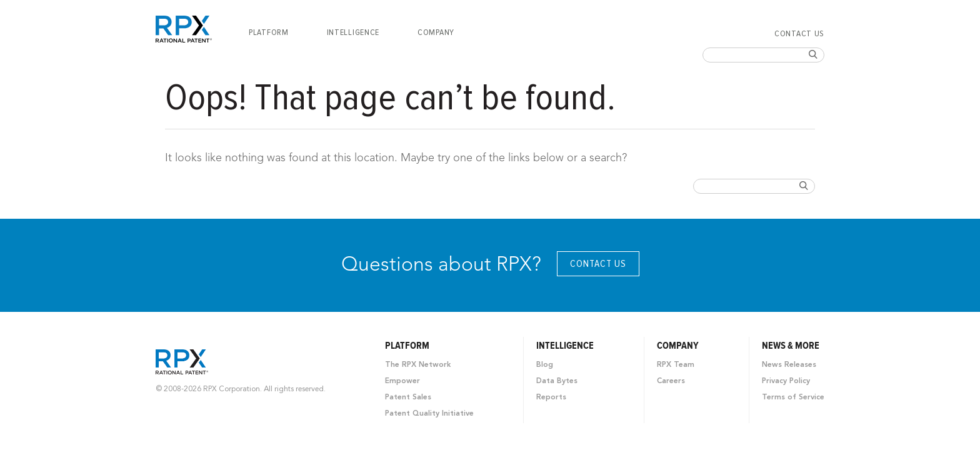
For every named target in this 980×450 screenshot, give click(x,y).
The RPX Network (418, 365)
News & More (791, 346)
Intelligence (353, 32)
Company (436, 32)
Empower (402, 381)
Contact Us (799, 34)
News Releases (789, 365)
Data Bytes (557, 381)
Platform (269, 32)
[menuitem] (269, 32)
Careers (671, 381)
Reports (551, 397)
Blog (545, 365)
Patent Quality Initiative (429, 414)
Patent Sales (408, 397)
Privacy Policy (786, 381)
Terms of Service (793, 397)
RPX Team (676, 365)
